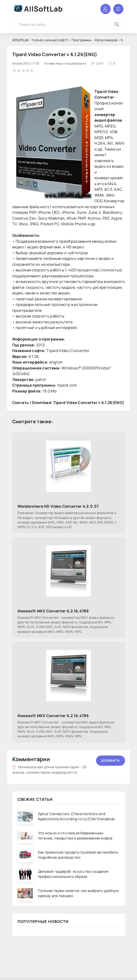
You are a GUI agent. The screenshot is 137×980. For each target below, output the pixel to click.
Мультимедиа (106, 40)
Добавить (110, 760)
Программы (81, 40)
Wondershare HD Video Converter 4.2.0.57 (58, 506)
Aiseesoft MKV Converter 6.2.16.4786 (53, 611)
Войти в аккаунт (106, 9)
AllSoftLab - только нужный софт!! (40, 40)
